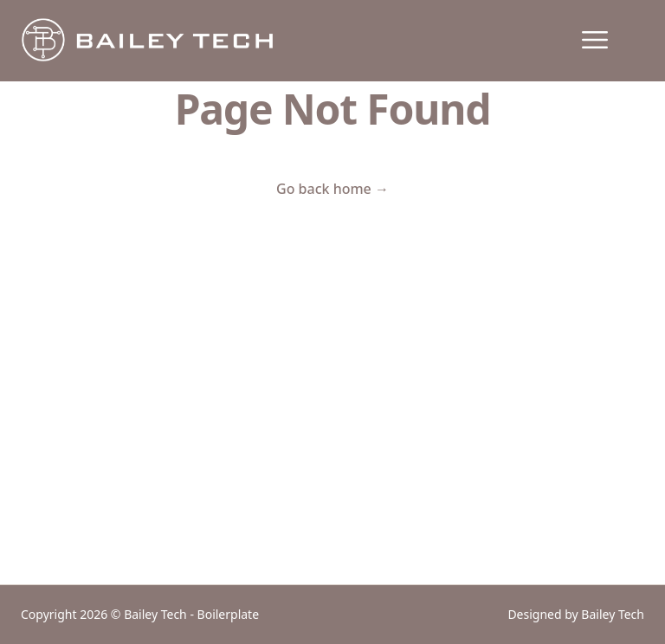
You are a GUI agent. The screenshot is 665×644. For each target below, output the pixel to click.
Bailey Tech (613, 614)
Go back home (332, 189)
